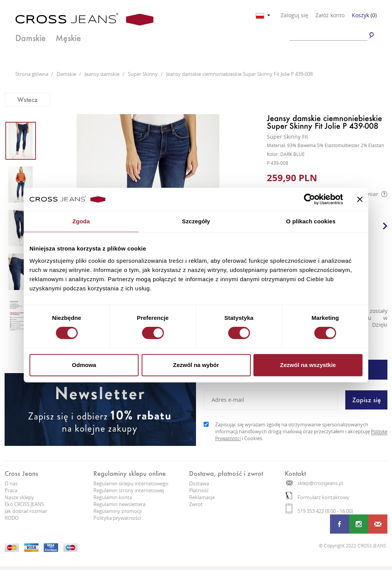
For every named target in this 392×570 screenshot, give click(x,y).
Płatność (199, 490)
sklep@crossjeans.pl (314, 483)
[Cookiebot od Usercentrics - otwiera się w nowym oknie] (310, 199)
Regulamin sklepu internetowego (131, 483)
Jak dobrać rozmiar (26, 511)
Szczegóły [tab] (196, 221)
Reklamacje (202, 497)
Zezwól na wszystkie (308, 365)
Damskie (31, 38)
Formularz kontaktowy (318, 497)
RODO (12, 518)
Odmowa (84, 365)
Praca (11, 490)
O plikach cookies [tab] (311, 221)
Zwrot (196, 504)
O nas (11, 483)
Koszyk (364, 15)
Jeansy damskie (103, 74)
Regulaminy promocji (118, 511)
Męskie (69, 38)
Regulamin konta (113, 497)
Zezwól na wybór (196, 365)
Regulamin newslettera (119, 504)
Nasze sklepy (19, 497)
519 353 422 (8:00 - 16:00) (319, 511)
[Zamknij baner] (360, 199)
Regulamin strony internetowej (129, 490)
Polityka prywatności (117, 518)
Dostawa (199, 483)
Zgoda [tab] (81, 221)
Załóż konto (330, 15)
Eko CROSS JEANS (24, 504)
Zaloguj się (294, 15)
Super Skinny (143, 74)
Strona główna (32, 74)
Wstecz (28, 99)
